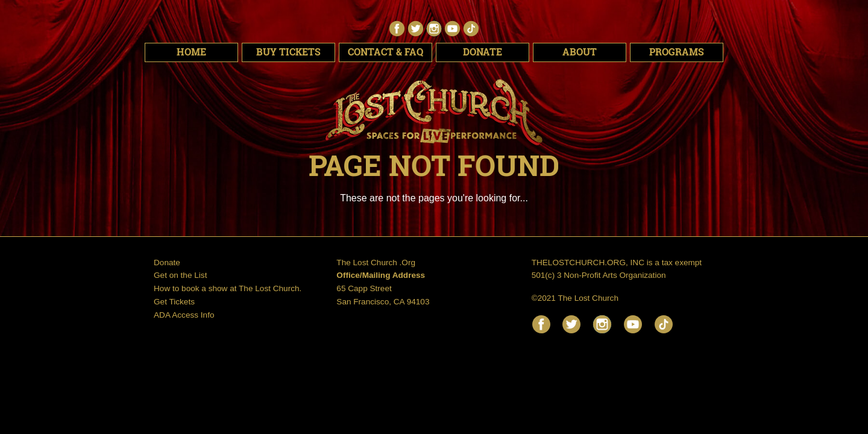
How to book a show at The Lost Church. (228, 288)
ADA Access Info (184, 315)
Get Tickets (174, 302)
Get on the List (180, 275)
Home (191, 52)
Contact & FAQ (385, 52)
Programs (677, 52)
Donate (483, 52)
